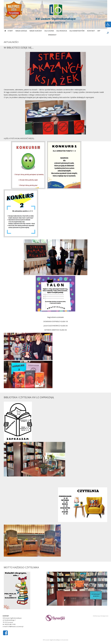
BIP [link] (99, 31)
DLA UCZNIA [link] (49, 31)
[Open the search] (108, 33)
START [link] (9, 31)
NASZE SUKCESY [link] (36, 31)
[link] (108, 24)
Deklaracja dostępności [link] (101, 616)
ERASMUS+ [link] (52, 35)
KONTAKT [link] (91, 31)
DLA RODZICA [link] (62, 31)
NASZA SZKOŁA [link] (21, 31)
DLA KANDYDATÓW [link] (77, 31)
